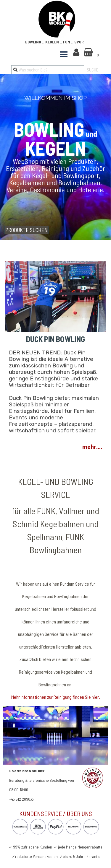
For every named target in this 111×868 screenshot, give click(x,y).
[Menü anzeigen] (64, 54)
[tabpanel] (59, 20)
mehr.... (92, 446)
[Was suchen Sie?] (48, 70)
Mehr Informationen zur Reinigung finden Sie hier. (56, 697)
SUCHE (92, 70)
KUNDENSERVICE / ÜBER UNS (56, 814)
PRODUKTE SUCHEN (26, 230)
